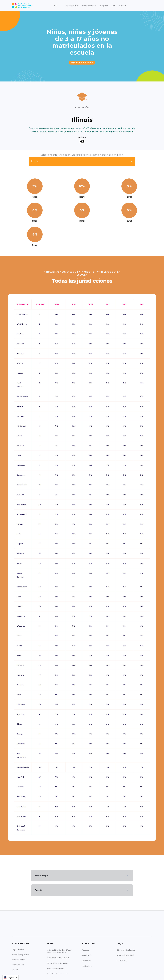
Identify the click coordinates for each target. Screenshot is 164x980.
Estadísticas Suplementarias (57, 974)
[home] (22, 6)
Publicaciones (87, 966)
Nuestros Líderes (18, 960)
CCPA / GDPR (122, 961)
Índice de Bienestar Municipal (58, 958)
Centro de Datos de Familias (57, 963)
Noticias (123, 6)
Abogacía (104, 6)
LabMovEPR (86, 961)
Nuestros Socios (18, 964)
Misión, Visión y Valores (21, 955)
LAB (113, 6)
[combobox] (10, 978)
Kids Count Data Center (56, 969)
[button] (56, 6)
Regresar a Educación (82, 63)
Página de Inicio (18, 950)
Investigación (87, 955)
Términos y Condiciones (126, 950)
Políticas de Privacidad (125, 955)
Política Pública (89, 6)
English (9, 978)
